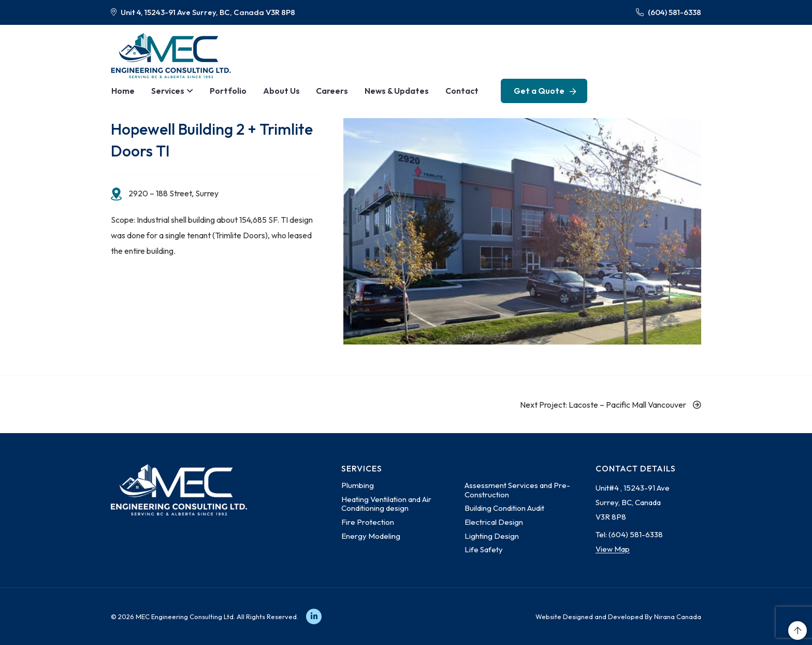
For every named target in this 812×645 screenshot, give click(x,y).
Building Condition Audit (504, 508)
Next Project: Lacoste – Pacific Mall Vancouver (611, 405)
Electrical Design (494, 522)
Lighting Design (492, 536)
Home (122, 91)
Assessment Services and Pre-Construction (517, 490)
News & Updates (390, 91)
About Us (277, 91)
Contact (455, 91)
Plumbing (358, 485)
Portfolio (224, 91)
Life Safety (484, 549)
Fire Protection (368, 522)
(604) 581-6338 (669, 12)
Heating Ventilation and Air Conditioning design (386, 504)
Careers (327, 91)
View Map (613, 549)
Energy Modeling (371, 536)
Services (166, 91)
